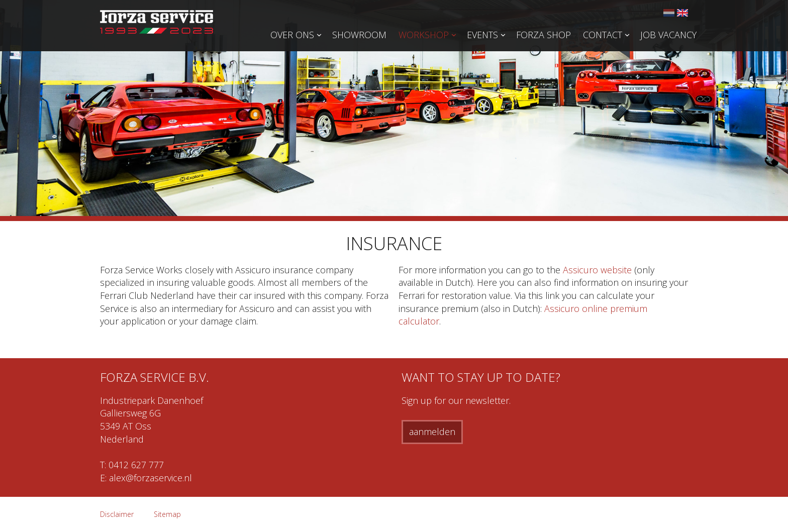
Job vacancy (668, 35)
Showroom (359, 35)
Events (482, 35)
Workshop (424, 35)
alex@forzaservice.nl (151, 478)
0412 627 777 (136, 465)
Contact (603, 35)
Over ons (292, 35)
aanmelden (432, 432)
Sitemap (167, 514)
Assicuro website (597, 270)
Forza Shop (544, 35)
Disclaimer (117, 514)
